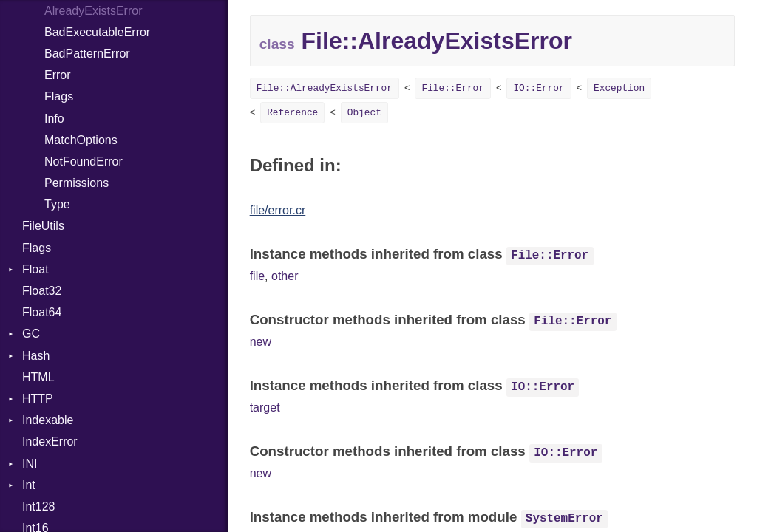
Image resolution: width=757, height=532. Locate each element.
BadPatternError (87, 54)
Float (35, 269)
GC (31, 334)
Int (29, 485)
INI (30, 464)
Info (54, 119)
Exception (619, 88)
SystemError (564, 519)
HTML (38, 377)
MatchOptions (81, 140)
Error (58, 75)
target (265, 407)
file (257, 276)
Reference (292, 113)
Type (57, 204)
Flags (59, 96)
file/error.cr (278, 210)
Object (364, 113)
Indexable (48, 420)
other (285, 276)
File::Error (452, 88)
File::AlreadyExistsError (325, 88)
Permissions (77, 183)
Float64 (42, 312)
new (261, 342)
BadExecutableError (97, 32)
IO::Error (539, 88)
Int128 (38, 507)
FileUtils (43, 226)
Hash (36, 356)
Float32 (42, 291)
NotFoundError (84, 161)
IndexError (50, 441)
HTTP (38, 399)
